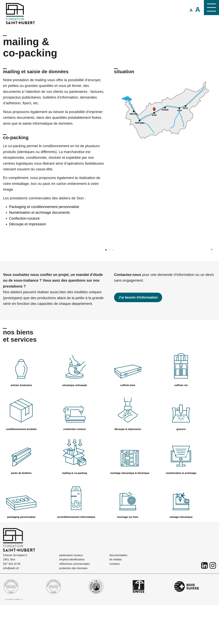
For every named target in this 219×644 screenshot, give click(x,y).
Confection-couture (24, 218)
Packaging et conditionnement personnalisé (44, 207)
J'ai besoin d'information (138, 336)
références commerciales (74, 603)
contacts (115, 603)
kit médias (116, 598)
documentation (118, 594)
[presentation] (211, 288)
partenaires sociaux (71, 594)
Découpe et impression (28, 224)
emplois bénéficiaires (72, 598)
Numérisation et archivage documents (39, 212)
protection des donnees (73, 607)
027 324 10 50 (12, 603)
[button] (106, 289)
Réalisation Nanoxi (14, 638)
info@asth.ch (11, 607)
